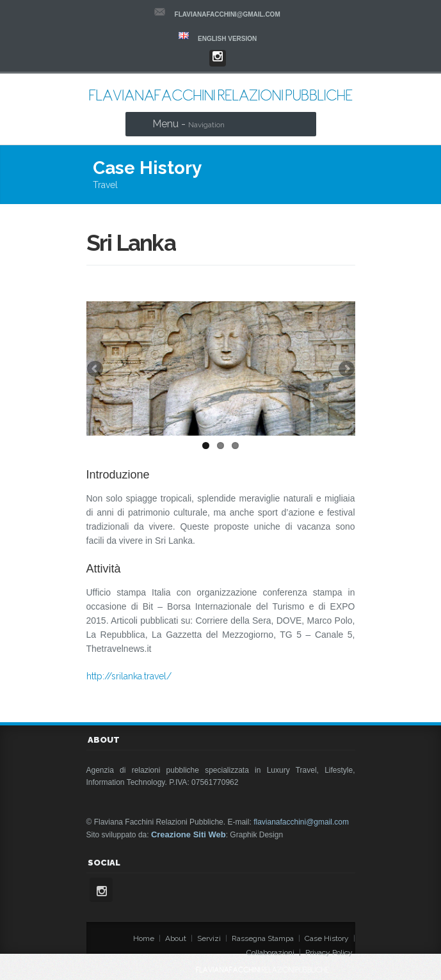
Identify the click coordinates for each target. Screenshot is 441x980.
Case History (327, 938)
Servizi (209, 938)
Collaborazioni (270, 952)
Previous (96, 370)
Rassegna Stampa (263, 938)
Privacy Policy (329, 952)
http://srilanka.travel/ (129, 676)
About (176, 938)
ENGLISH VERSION (227, 39)
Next (346, 370)
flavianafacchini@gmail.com (228, 14)
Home (144, 938)
